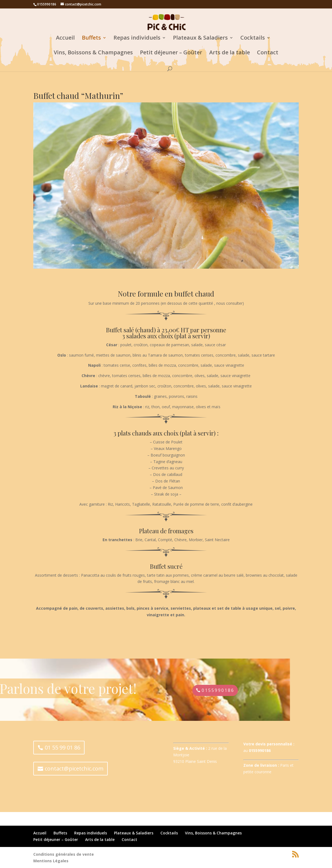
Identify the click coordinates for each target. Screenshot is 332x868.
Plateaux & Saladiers (200, 38)
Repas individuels (137, 38)
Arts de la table (230, 53)
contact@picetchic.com (74, 768)
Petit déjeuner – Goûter (171, 53)
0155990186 (64, 690)
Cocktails (253, 38)
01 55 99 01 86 (62, 747)
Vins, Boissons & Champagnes (93, 53)
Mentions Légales (51, 861)
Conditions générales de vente (64, 854)
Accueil (65, 38)
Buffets (91, 38)
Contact (268, 53)
